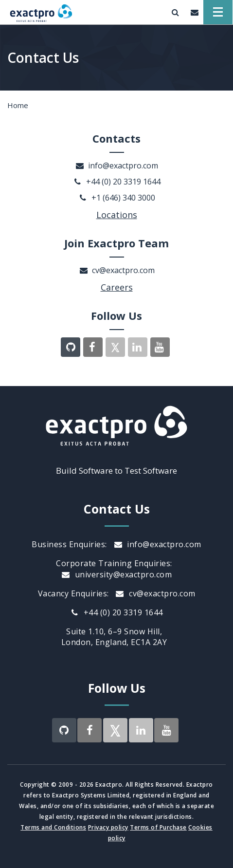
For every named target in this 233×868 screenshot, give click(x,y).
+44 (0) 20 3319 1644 (117, 182)
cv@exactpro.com (117, 270)
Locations (117, 215)
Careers (117, 287)
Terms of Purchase (158, 827)
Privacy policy (108, 827)
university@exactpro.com (116, 574)
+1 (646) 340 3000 (117, 198)
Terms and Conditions (53, 827)
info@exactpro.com (116, 166)
